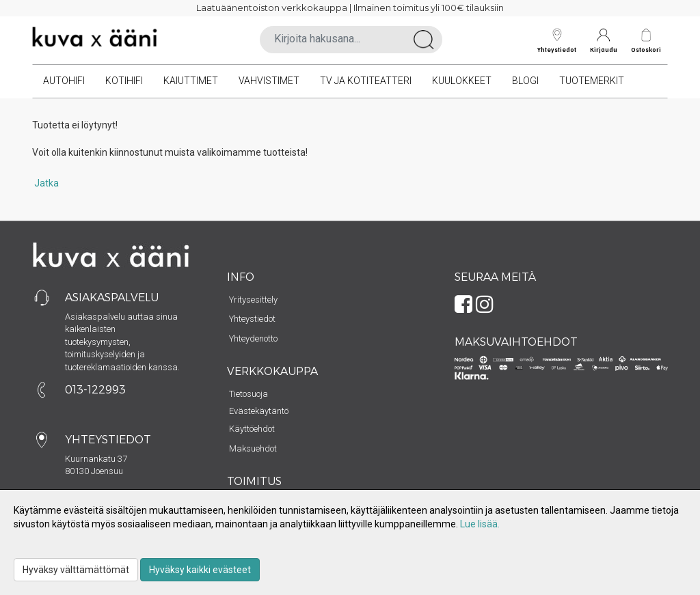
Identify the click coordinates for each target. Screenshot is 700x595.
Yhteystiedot (557, 41)
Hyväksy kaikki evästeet (200, 570)
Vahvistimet (269, 81)
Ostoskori (646, 50)
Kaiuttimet (191, 81)
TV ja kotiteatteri (366, 81)
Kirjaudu (604, 41)
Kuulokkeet (462, 81)
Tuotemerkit (592, 81)
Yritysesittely (253, 300)
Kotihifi (124, 81)
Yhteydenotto (253, 338)
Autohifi (64, 81)
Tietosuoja (248, 394)
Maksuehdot (253, 448)
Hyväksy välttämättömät (76, 570)
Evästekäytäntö (259, 411)
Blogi (525, 81)
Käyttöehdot (252, 429)
